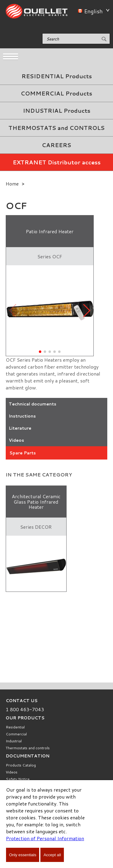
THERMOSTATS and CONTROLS (56, 128)
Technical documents (33, 404)
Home (12, 184)
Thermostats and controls (28, 748)
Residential (15, 727)
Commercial (16, 734)
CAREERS (56, 145)
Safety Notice (18, 779)
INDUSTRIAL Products (57, 111)
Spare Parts (23, 453)
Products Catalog (21, 765)
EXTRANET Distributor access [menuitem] (57, 162)
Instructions (22, 416)
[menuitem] (56, 76)
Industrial (14, 741)
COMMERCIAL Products (56, 93)
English (93, 11)
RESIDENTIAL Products (57, 76)
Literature (20, 428)
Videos (16, 440)
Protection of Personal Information (45, 838)
